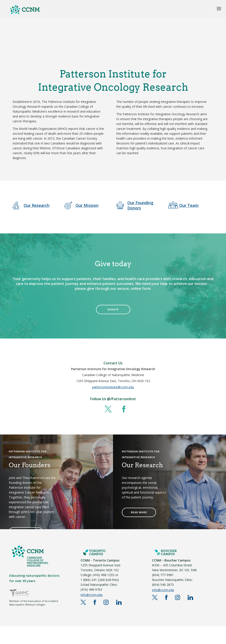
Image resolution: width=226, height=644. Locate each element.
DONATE (113, 310)
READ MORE (139, 512)
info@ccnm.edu (92, 595)
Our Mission (87, 205)
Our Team (189, 205)
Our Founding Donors (140, 205)
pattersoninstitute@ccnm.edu (113, 387)
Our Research (37, 205)
